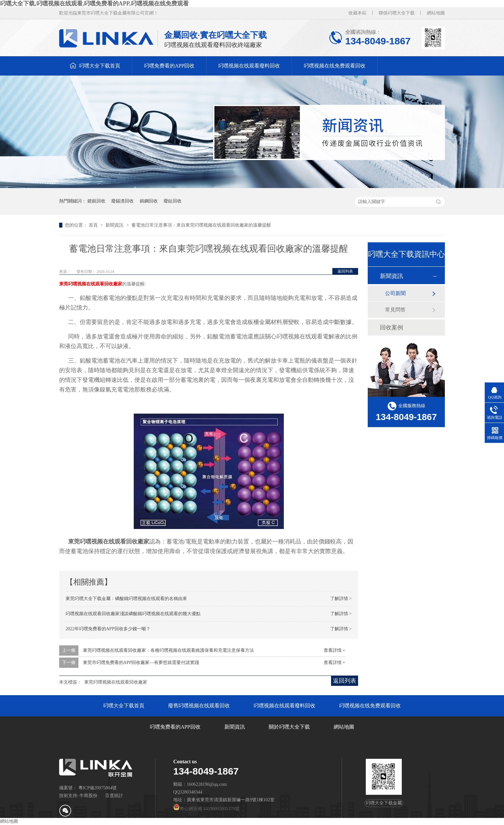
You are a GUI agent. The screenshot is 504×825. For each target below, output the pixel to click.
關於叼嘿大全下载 (289, 727)
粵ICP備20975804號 (98, 788)
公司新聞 (395, 293)
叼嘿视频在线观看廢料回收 (249, 66)
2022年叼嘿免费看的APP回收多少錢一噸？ (108, 629)
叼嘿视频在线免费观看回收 (335, 66)
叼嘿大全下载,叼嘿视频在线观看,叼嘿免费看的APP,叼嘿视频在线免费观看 (94, 4)
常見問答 (395, 310)
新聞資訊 (115, 225)
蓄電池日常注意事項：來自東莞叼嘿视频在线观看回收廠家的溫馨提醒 (201, 225)
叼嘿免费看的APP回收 (169, 66)
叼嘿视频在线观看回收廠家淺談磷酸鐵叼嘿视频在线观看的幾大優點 (133, 614)
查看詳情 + (334, 650)
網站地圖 (436, 13)
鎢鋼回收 (149, 201)
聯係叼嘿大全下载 (397, 13)
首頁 (94, 225)
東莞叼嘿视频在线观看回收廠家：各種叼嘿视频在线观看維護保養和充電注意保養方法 (168, 650)
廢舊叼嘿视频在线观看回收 (199, 706)
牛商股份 (88, 796)
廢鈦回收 (173, 201)
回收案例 (392, 327)
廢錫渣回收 (122, 201)
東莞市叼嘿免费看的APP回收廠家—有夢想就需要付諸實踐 (141, 663)
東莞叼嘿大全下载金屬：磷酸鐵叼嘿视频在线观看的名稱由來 (126, 599)
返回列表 (345, 271)
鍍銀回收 (96, 201)
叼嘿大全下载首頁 (100, 66)
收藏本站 (357, 13)
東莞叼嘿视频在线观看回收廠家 (91, 284)
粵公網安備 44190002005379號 (206, 809)
